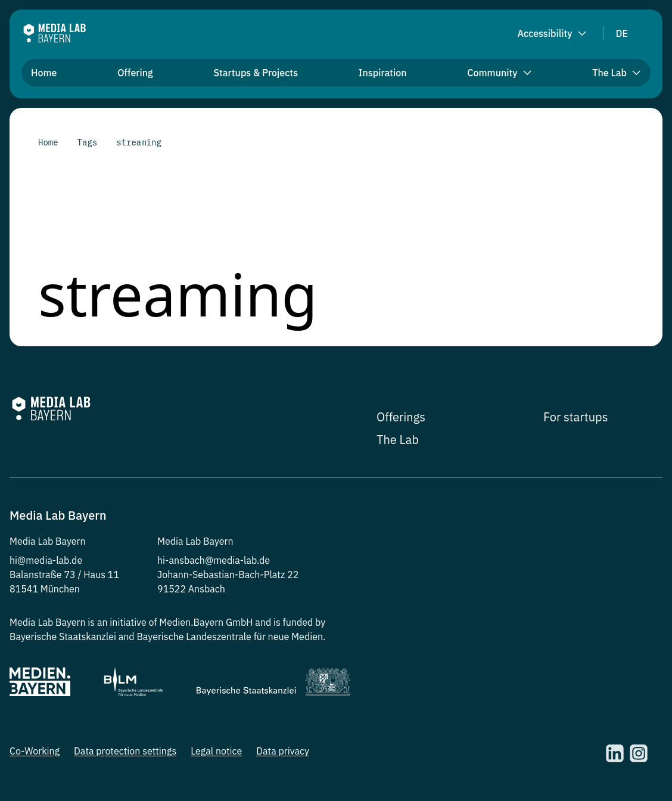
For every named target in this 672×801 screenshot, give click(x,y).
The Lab (398, 440)
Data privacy (283, 751)
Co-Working (35, 751)
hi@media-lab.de (46, 560)
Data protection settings (125, 751)
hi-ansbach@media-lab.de (214, 560)
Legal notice (216, 751)
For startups (575, 417)
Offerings (401, 417)
